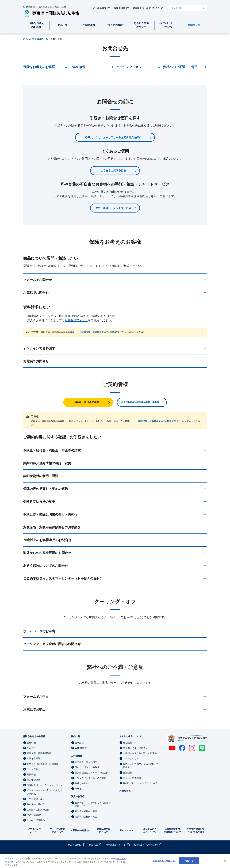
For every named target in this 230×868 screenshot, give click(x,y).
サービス (79, 789)
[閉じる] (225, 861)
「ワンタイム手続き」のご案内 (91, 778)
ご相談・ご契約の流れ (38, 810)
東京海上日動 (75, 845)
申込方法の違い (35, 815)
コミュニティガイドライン (149, 830)
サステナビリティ (132, 759)
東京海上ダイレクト (116, 845)
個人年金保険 (34, 780)
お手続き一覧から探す (86, 762)
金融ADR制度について (103, 830)
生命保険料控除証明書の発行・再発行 (140, 402)
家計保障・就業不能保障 (39, 753)
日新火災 (94, 845)
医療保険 (31, 743)
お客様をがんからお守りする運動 (140, 753)
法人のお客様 (78, 796)
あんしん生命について (130, 736)
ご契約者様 (78, 67)
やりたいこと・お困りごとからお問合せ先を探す (113, 137)
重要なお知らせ (83, 783)
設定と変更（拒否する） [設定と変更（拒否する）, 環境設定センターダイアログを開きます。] (165, 861)
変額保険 (31, 774)
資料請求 (79, 743)
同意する (189, 861)
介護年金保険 (34, 759)
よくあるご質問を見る (113, 170)
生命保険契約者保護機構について (172, 830)
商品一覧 (76, 736)
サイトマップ (126, 830)
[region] (115, 861)
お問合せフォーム (76, 320)
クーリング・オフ (129, 67)
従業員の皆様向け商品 (86, 817)
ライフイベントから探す (87, 767)
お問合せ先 (125, 791)
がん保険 (31, 748)
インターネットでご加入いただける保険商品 (45, 792)
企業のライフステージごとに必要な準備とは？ (93, 804)
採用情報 (128, 773)
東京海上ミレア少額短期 (146, 845)
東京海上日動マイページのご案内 (92, 773)
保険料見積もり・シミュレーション (45, 785)
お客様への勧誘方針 (80, 830)
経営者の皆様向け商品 (86, 811)
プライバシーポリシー (34, 830)
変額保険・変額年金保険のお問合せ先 (100, 332)
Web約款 (79, 748)
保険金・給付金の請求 (86, 402)
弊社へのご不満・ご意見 (180, 67)
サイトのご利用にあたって (57, 830)
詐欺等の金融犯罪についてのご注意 (195, 830)
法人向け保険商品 (36, 820)
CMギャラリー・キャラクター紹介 (141, 783)
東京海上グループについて (137, 748)
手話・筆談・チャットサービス (113, 208)
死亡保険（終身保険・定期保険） (44, 764)
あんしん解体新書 (132, 778)
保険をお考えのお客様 (39, 67)
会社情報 (128, 743)
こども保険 (32, 769)
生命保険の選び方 (36, 804)
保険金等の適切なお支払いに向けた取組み (141, 766)
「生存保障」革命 (36, 799)
